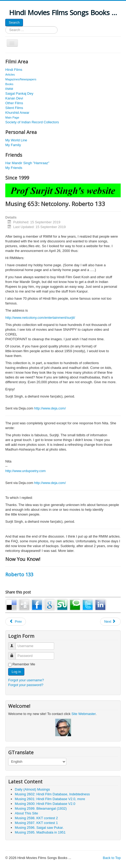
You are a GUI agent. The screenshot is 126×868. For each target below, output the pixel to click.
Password (14, 654)
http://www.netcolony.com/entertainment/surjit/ (40, 318)
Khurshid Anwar (17, 113)
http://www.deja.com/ (50, 408)
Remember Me (24, 664)
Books (9, 84)
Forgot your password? (26, 685)
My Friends (14, 168)
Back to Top (112, 858)
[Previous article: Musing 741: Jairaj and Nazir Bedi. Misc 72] (16, 622)
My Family (13, 145)
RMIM (9, 89)
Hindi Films (14, 70)
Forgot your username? (26, 680)
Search (14, 22)
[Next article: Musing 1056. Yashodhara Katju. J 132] (110, 622)
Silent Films (14, 108)
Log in (16, 672)
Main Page (12, 117)
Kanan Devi (14, 98)
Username (14, 644)
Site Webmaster (83, 714)
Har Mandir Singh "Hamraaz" (27, 163)
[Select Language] (37, 762)
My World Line (16, 140)
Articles (10, 75)
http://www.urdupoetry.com (25, 471)
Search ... (5, 26)
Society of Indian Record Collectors (32, 122)
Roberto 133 (19, 574)
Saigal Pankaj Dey (19, 93)
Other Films (14, 103)
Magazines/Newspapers (21, 79)
